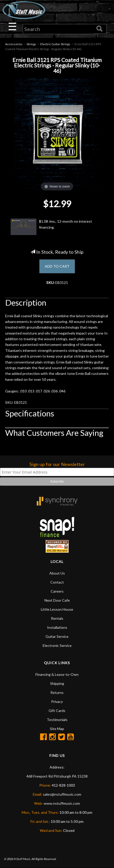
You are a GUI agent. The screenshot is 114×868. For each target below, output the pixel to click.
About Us (57, 573)
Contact (57, 582)
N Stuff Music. (22, 859)
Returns (57, 692)
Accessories (14, 44)
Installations (57, 627)
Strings (31, 44)
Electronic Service (57, 645)
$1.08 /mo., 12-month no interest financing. (51, 227)
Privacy (57, 702)
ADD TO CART (57, 266)
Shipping (57, 683)
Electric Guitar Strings (55, 44)
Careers (57, 591)
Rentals (57, 618)
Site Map (57, 729)
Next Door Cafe (57, 600)
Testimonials (57, 720)
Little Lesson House (57, 609)
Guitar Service (57, 636)
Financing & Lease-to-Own (57, 674)
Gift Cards (57, 711)
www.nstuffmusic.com (62, 803)
